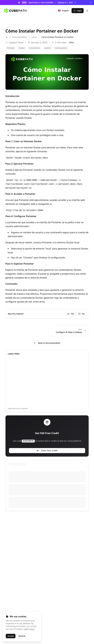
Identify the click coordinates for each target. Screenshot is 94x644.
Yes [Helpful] (71, 314)
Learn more (29, 629)
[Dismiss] (91, 3)
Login (77, 11)
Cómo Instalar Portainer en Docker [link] (57, 37)
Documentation (20, 37)
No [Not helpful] (81, 314)
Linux (34, 37)
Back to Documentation (47, 343)
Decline (22, 636)
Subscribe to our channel (18, 409)
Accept (11, 636)
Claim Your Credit (47, 450)
